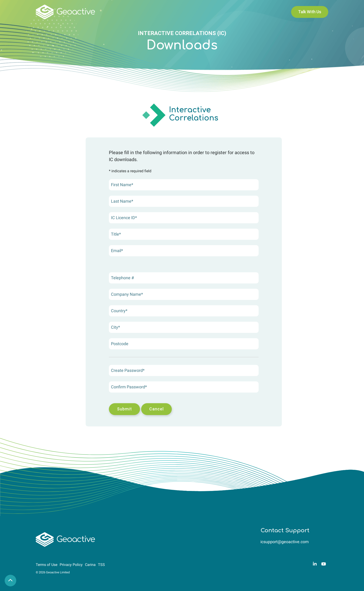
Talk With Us (310, 12)
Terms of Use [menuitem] (47, 565)
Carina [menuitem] (90, 565)
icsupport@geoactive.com (285, 542)
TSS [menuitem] (101, 565)
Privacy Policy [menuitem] (71, 565)
